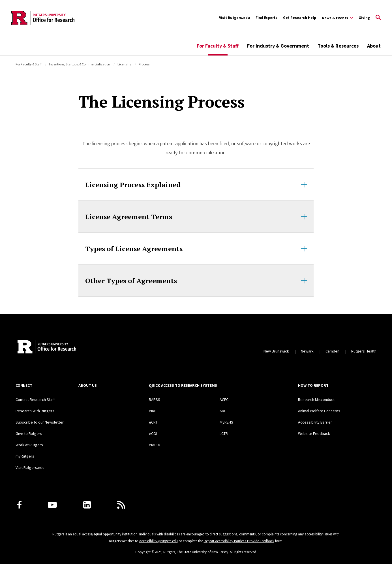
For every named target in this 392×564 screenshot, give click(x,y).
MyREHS (226, 422)
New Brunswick (276, 351)
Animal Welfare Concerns (319, 411)
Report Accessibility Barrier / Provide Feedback (239, 541)
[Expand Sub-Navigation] (337, 18)
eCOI (153, 433)
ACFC (224, 400)
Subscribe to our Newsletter (40, 422)
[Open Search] (378, 18)
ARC (223, 411)
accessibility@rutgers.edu (158, 541)
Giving (364, 18)
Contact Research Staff (35, 400)
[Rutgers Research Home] (68, 347)
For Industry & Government (278, 46)
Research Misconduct (316, 400)
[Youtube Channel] (52, 505)
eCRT (153, 422)
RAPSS (155, 400)
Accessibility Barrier (315, 422)
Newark (307, 351)
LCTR (224, 433)
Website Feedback (314, 433)
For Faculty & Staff (218, 46)
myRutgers (25, 456)
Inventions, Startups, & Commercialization (80, 64)
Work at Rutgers (29, 445)
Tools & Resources (338, 46)
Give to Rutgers (29, 433)
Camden (332, 351)
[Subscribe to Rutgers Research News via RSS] (121, 505)
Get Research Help (300, 18)
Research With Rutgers (35, 411)
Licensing (124, 64)
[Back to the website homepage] (43, 18)
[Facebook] (19, 505)
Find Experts (266, 18)
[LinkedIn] (87, 505)
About (374, 46)
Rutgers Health (364, 351)
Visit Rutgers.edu (234, 18)
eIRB (153, 411)
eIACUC (155, 445)
